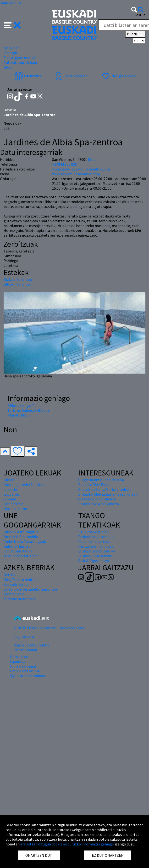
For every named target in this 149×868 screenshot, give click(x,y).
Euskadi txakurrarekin (96, 537)
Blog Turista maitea (20, 580)
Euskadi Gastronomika (97, 551)
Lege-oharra (24, 636)
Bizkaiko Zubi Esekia (95, 485)
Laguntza (18, 661)
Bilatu (135, 34)
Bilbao (93, 159)
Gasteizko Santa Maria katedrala (105, 489)
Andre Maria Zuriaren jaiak (25, 541)
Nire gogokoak (118, 76)
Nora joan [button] (12, 48)
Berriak (10, 575)
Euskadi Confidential (95, 556)
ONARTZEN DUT (39, 855)
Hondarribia (13, 504)
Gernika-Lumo (15, 509)
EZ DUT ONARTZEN (108, 855)
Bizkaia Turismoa (18, 279)
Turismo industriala (94, 541)
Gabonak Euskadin (19, 546)
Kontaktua (19, 657)
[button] (13, 25)
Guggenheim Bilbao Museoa (101, 480)
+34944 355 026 (64, 164)
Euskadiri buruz (16, 584)
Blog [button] (8, 67)
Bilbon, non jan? (21, 405)
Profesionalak (25, 650)
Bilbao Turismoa (17, 284)
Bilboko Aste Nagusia (21, 532)
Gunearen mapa (23, 666)
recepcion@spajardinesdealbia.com (81, 169)
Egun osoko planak (94, 532)
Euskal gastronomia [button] (20, 58)
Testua (140, 15)
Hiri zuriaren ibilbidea (96, 546)
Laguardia (12, 494)
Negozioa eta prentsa (31, 645)
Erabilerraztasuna (25, 671)
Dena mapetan (71, 76)
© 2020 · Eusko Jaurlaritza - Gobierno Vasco (49, 628)
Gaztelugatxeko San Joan (25, 485)
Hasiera (10, 110)
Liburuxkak (28, 76)
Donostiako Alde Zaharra (99, 504)
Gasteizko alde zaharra (97, 499)
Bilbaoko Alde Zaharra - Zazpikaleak (108, 494)
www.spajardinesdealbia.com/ (76, 174)
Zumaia (10, 499)
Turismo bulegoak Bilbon (28, 410)
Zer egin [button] (10, 53)
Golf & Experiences (94, 561)
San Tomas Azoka (18, 551)
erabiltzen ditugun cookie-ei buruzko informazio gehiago (67, 844)
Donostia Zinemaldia (21, 537)
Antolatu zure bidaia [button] (20, 62)
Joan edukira (10, 2)
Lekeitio (10, 489)
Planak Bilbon (19, 415)
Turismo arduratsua (20, 599)
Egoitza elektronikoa (28, 676)
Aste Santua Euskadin (21, 556)
